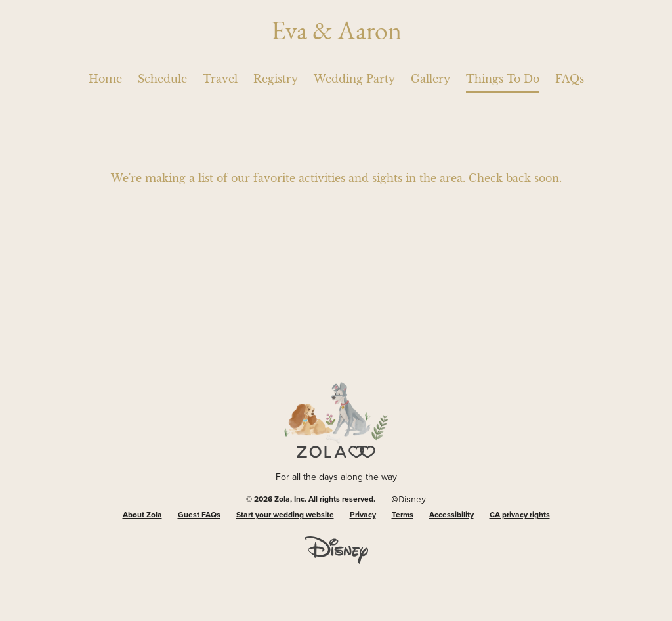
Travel (220, 79)
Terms (403, 515)
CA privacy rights (520, 515)
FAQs (570, 79)
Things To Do (503, 79)
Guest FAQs (199, 515)
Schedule (162, 79)
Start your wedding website (285, 515)
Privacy (363, 515)
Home (105, 79)
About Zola (142, 515)
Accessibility (451, 515)
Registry (276, 79)
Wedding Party (354, 79)
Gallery (430, 79)
